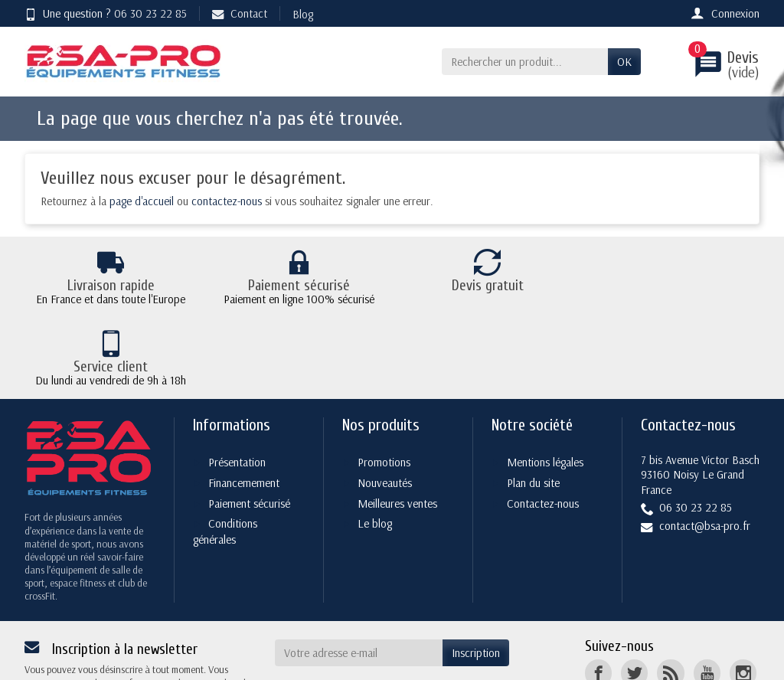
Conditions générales (225, 451)
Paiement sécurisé (249, 422)
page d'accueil (142, 201)
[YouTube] (707, 592)
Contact (240, 13)
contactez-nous (227, 201)
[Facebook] (598, 592)
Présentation (237, 381)
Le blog (375, 443)
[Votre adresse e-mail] (359, 572)
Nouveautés (385, 402)
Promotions (384, 381)
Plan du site (533, 402)
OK (624, 62)
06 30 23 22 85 (150, 13)
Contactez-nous (543, 422)
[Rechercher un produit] (525, 62)
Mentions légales (545, 381)
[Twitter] (634, 592)
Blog (303, 14)
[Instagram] (743, 592)
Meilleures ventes (397, 422)
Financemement (244, 402)
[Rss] (670, 592)
